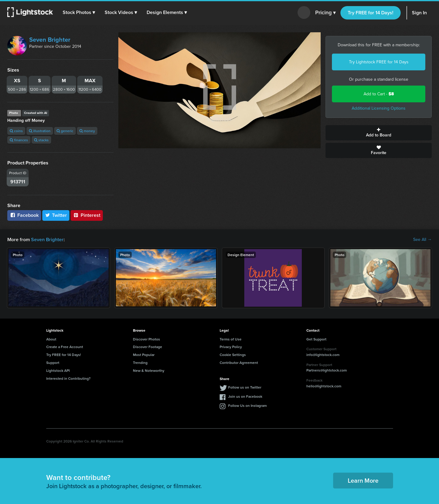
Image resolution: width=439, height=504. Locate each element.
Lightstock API (58, 370)
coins (16, 131)
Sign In (419, 13)
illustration (40, 131)
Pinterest (87, 215)
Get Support (316, 339)
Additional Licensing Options (379, 108)
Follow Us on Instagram (247, 405)
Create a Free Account (65, 347)
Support (53, 363)
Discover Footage (148, 347)
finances (19, 140)
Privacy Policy (231, 347)
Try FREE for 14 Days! (371, 13)
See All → (422, 240)
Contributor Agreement (239, 363)
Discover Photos (146, 339)
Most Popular (144, 355)
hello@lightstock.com (324, 386)
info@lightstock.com (323, 355)
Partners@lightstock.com (327, 370)
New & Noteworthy (149, 370)
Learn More (363, 480)
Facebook (24, 215)
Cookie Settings (233, 355)
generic (65, 131)
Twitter (56, 215)
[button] (79, 12)
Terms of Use (231, 339)
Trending (140, 363)
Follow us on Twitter (245, 387)
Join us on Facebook (245, 396)
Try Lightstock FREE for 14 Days (379, 62)
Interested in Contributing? (68, 378)
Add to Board (379, 133)
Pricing (325, 13)
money (87, 131)
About (51, 339)
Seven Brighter (50, 40)
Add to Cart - (379, 94)
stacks (41, 140)
